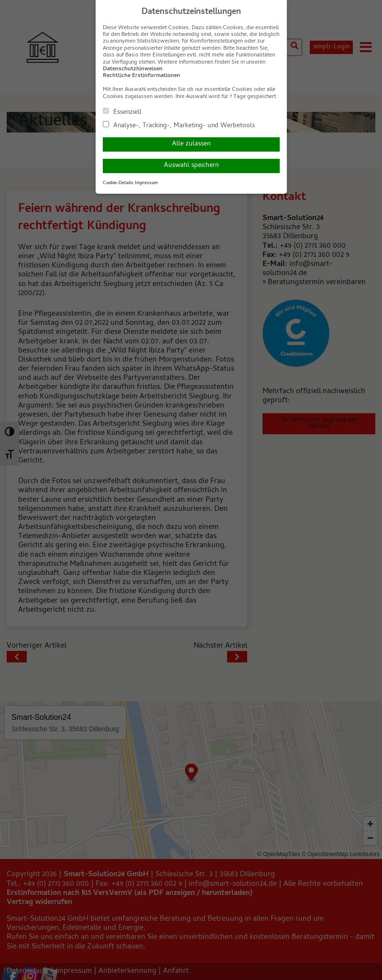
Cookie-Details (118, 183)
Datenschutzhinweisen (133, 69)
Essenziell (122, 112)
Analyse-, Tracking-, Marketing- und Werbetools (179, 125)
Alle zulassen (191, 144)
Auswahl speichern (191, 166)
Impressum (146, 183)
